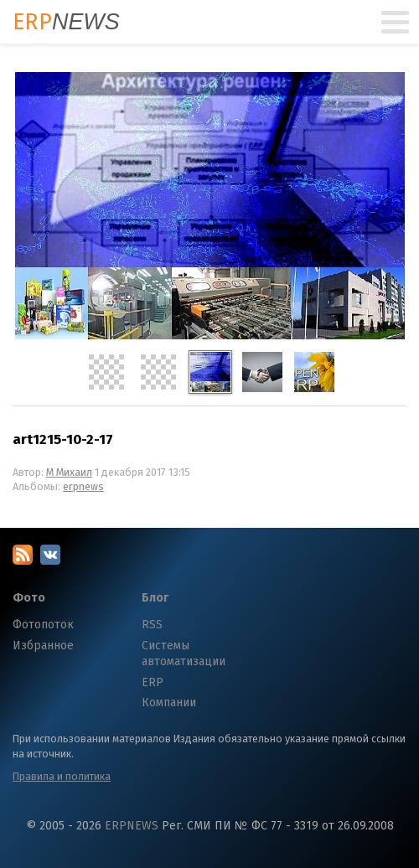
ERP (153, 682)
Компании (169, 703)
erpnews (83, 486)
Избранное (43, 646)
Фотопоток (43, 625)
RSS (152, 625)
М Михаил (69, 472)
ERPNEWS (132, 826)
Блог (155, 598)
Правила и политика (62, 776)
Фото (29, 598)
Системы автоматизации (184, 654)
